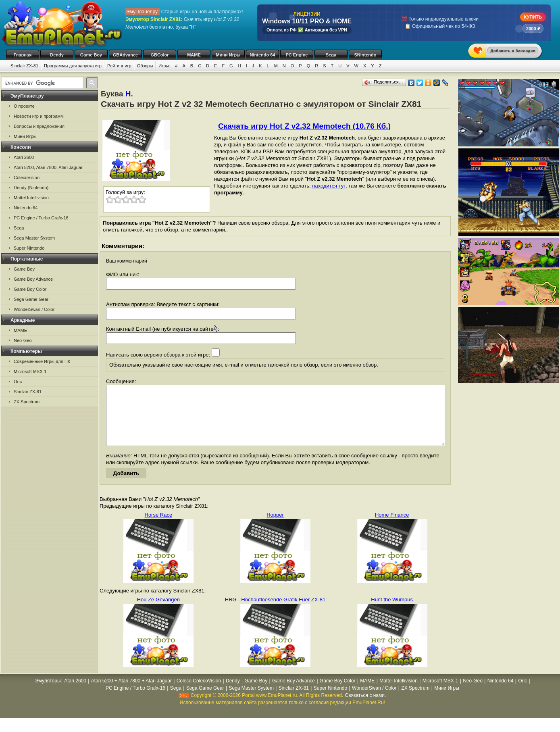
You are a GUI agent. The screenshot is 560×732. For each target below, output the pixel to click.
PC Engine (297, 55)
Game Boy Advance (33, 279)
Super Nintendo (29, 248)
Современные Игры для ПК (42, 361)
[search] (41, 83)
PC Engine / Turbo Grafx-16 (41, 218)
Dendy (57, 55)
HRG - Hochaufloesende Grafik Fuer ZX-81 (275, 612)
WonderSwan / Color (34, 309)
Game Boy (91, 55)
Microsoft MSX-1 (30, 371)
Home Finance (392, 527)
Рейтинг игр (119, 66)
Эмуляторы (48, 693)
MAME (194, 55)
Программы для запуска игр (73, 66)
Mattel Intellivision (31, 198)
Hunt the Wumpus (392, 612)
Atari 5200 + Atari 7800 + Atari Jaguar (131, 693)
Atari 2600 (24, 157)
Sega (331, 55)
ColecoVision (27, 177)
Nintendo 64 (263, 55)
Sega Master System (34, 238)
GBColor (159, 55)
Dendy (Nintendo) (31, 188)
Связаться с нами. (365, 707)
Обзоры (145, 66)
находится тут (329, 186)
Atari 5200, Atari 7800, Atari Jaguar (48, 167)
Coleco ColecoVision (199, 693)
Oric (18, 382)
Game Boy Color (30, 289)
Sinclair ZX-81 (24, 66)
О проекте (24, 106)
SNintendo (365, 55)
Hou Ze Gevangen (158, 612)
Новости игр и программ (39, 116)
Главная (23, 55)
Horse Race (159, 527)
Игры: (164, 66)
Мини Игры (228, 55)
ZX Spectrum (27, 402)
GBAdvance (125, 55)
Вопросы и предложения (39, 126)
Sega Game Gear (31, 299)
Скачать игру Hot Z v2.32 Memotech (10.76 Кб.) (304, 126)
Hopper (275, 527)
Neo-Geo (23, 340)
